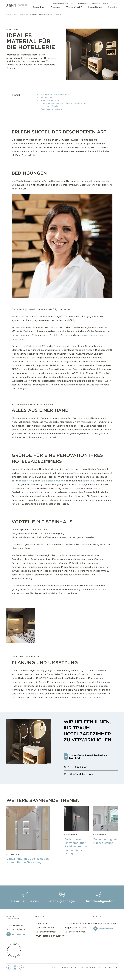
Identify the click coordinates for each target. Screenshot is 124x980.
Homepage (11, 14)
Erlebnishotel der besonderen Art (55, 94)
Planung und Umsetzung (51, 109)
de (115, 4)
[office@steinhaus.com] (105, 923)
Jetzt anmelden (19, 934)
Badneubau (89, 481)
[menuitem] (38, 8)
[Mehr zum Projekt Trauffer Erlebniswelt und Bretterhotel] (91, 756)
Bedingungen (46, 97)
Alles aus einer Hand (50, 100)
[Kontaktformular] (104, 929)
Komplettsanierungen (53, 481)
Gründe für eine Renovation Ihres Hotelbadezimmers (64, 103)
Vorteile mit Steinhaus (50, 106)
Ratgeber (24, 14)
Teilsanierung (27, 481)
